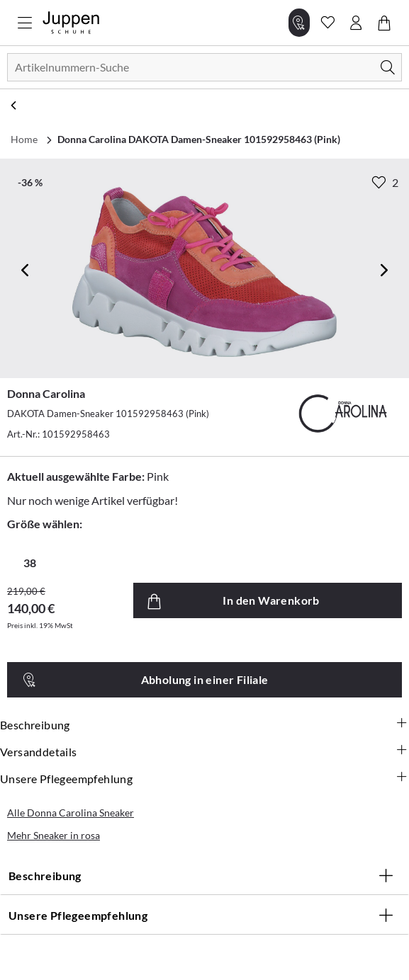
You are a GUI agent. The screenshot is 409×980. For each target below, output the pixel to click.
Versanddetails (204, 752)
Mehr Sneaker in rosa (54, 835)
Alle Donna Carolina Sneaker (71, 813)
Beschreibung (204, 725)
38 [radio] (30, 563)
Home (24, 139)
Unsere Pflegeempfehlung (204, 779)
